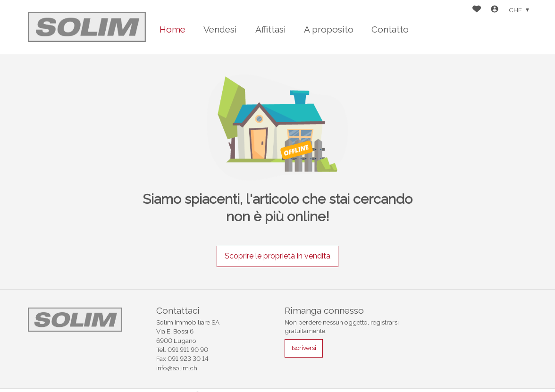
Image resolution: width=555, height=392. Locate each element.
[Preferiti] (477, 10)
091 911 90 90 (188, 350)
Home (172, 29)
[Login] (495, 10)
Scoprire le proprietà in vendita (277, 256)
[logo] (87, 27)
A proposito (329, 29)
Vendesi (220, 29)
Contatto (390, 29)
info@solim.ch (177, 368)
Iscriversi (304, 348)
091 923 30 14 (188, 359)
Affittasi (271, 29)
